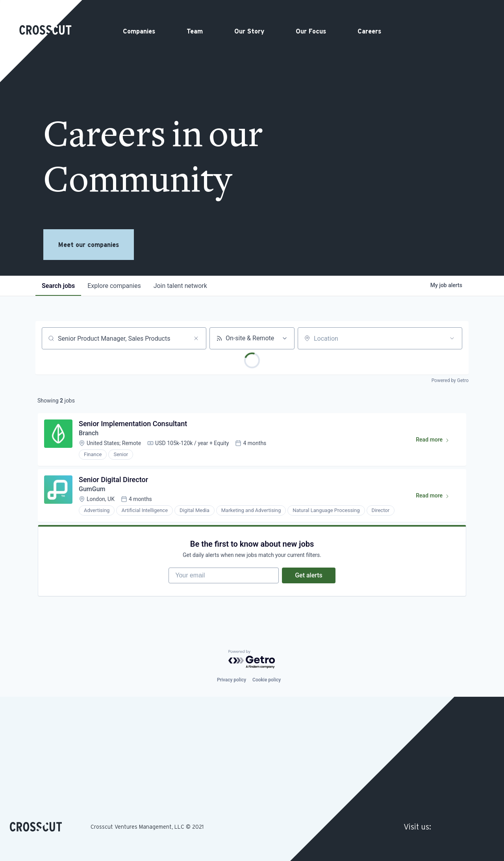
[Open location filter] (452, 338)
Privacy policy (232, 680)
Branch (89, 433)
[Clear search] (196, 338)
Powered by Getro (450, 380)
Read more (436, 441)
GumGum (92, 489)
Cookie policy (267, 680)
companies (114, 286)
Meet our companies (89, 245)
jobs (58, 286)
